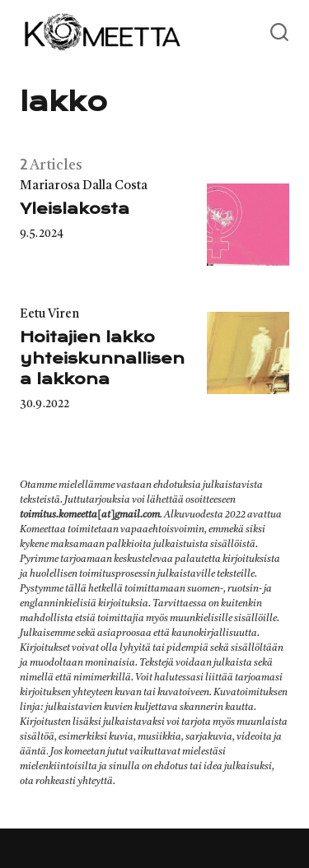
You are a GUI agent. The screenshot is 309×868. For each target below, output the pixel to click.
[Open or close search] (279, 33)
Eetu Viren (49, 315)
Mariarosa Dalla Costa (84, 186)
